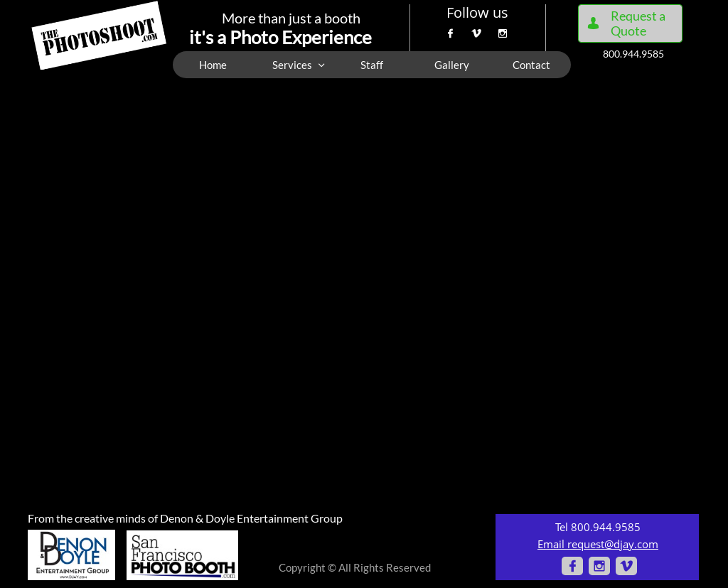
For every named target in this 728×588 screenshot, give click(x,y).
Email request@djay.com (598, 544)
